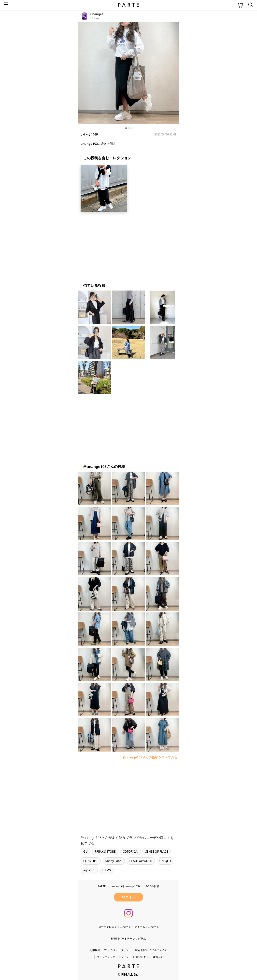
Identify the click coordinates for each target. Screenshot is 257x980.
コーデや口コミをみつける (114, 927)
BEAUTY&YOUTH (141, 861)
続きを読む (108, 144)
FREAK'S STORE (105, 852)
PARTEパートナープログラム (128, 938)
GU (86, 852)
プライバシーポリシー (118, 950)
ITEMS (107, 870)
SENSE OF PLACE (157, 852)
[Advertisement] (117, 245)
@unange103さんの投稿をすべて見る (150, 757)
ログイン (128, 897)
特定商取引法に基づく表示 (151, 950)
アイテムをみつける (147, 927)
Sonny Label (114, 861)
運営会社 (158, 957)
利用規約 (95, 950)
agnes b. (89, 870)
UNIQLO (165, 861)
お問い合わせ (141, 957)
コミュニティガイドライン (113, 957)
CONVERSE (91, 861)
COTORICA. (130, 852)
